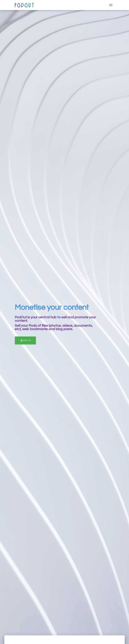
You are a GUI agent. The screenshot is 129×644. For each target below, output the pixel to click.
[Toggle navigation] (111, 5)
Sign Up (25, 340)
